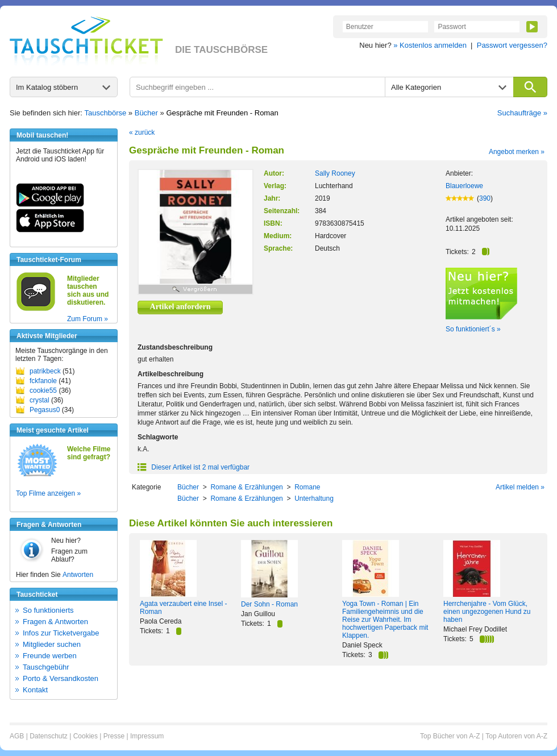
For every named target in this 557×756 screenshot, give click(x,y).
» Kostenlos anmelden (430, 45)
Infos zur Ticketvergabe (61, 633)
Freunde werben (50, 656)
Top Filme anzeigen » (48, 493)
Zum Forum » (88, 319)
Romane (307, 487)
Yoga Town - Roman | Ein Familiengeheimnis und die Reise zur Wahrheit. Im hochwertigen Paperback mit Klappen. (385, 620)
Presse (114, 736)
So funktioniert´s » (473, 329)
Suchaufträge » (522, 113)
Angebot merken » (517, 152)
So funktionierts (48, 610)
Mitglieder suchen (52, 644)
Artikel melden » (520, 487)
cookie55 (43, 391)
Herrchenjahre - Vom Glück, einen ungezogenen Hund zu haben (487, 612)
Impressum (147, 736)
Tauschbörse (106, 113)
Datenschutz (49, 736)
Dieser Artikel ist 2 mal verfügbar (194, 467)
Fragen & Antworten (55, 622)
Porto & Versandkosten (61, 678)
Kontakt (35, 690)
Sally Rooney (335, 173)
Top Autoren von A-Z (516, 736)
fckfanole (43, 381)
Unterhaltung (314, 499)
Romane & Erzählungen (246, 487)
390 (485, 198)
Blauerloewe (464, 186)
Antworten (78, 575)
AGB (17, 736)
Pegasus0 (45, 410)
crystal (40, 400)
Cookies (86, 736)
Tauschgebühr (46, 667)
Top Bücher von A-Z (450, 736)
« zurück (142, 132)
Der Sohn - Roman (269, 604)
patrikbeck (45, 371)
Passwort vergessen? (512, 45)
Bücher (146, 113)
